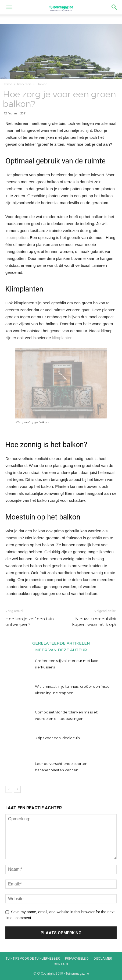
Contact (61, 964)
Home (7, 84)
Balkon (42, 84)
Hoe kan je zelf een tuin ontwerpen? (30, 622)
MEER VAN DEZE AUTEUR (61, 650)
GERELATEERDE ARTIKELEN (61, 643)
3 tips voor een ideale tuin (57, 738)
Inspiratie (24, 84)
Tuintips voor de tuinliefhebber (33, 959)
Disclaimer (103, 959)
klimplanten (62, 338)
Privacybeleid (77, 959)
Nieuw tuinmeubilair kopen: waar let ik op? (94, 622)
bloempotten (17, 237)
